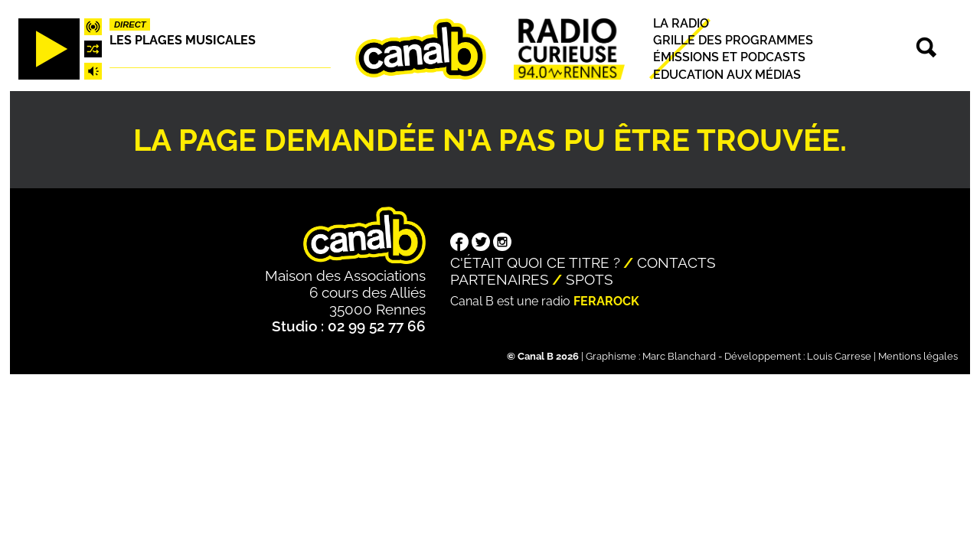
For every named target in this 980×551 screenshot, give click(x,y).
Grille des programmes (733, 40)
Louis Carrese (839, 356)
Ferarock (606, 301)
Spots (590, 279)
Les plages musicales (183, 40)
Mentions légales (918, 356)
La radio (681, 23)
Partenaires (500, 279)
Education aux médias (727, 75)
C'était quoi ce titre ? (535, 262)
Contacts (676, 262)
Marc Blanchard (679, 356)
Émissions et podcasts (729, 58)
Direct (130, 24)
